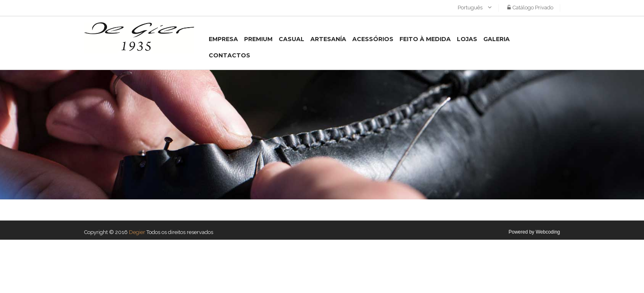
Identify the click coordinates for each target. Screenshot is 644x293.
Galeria (497, 39)
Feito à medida (425, 39)
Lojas (467, 39)
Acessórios (373, 39)
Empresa (223, 39)
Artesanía (328, 39)
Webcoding (548, 232)
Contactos (229, 55)
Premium (258, 39)
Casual (291, 39)
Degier (137, 232)
